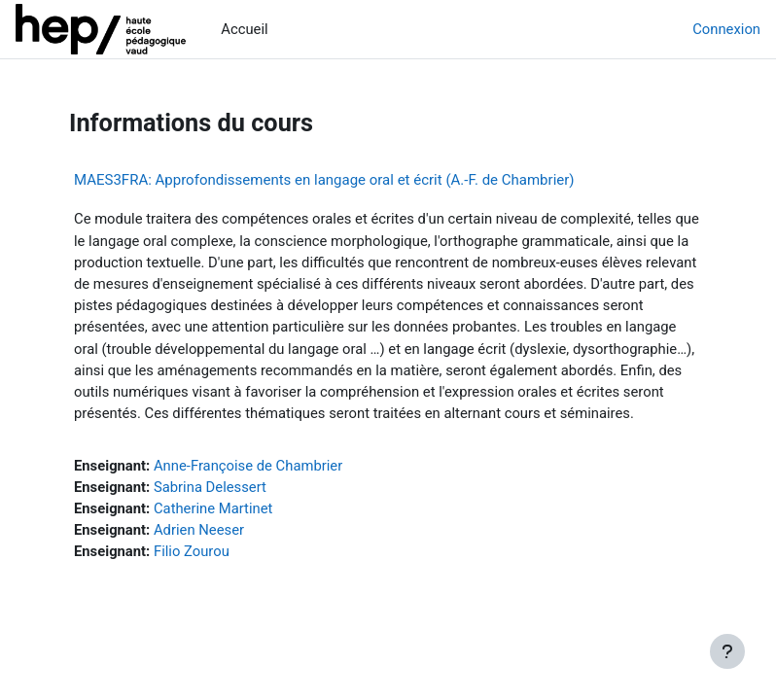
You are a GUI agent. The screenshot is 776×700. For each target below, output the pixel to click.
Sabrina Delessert (210, 487)
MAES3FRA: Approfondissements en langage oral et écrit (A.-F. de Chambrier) (324, 180)
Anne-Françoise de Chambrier (248, 466)
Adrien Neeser (199, 530)
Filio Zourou (192, 551)
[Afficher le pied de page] (727, 651)
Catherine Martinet (213, 508)
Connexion (726, 29)
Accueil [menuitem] (244, 29)
